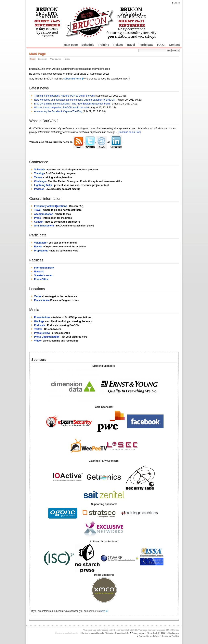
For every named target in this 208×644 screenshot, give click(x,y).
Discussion (42, 59)
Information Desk (44, 268)
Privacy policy (138, 633)
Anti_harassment (44, 226)
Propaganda (41, 251)
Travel (131, 45)
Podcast (39, 189)
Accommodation (44, 214)
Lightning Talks (43, 185)
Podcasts (40, 325)
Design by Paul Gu (170, 636)
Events (38, 247)
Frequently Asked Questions (51, 206)
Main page (71, 45)
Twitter (38, 329)
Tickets (118, 45)
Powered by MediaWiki (149, 636)
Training (104, 45)
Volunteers (40, 243)
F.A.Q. (161, 45)
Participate (146, 45)
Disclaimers (174, 633)
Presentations (42, 317)
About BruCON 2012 (156, 633)
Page (32, 59)
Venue (38, 296)
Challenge (40, 181)
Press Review (42, 333)
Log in (177, 3)
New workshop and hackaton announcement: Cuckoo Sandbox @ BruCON (75, 100)
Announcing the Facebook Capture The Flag (58, 111)
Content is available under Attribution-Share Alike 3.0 (105, 633)
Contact (174, 45)
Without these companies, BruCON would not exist (61, 108)
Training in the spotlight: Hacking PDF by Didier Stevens (64, 96)
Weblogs (39, 321)
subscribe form (72, 79)
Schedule (88, 45)
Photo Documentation (47, 337)
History (67, 59)
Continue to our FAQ (129, 132)
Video (37, 341)
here (103, 611)
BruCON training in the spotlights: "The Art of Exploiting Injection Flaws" (73, 104)
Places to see (42, 300)
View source (55, 59)
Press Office (41, 279)
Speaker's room (43, 275)
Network (39, 272)
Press (37, 218)
